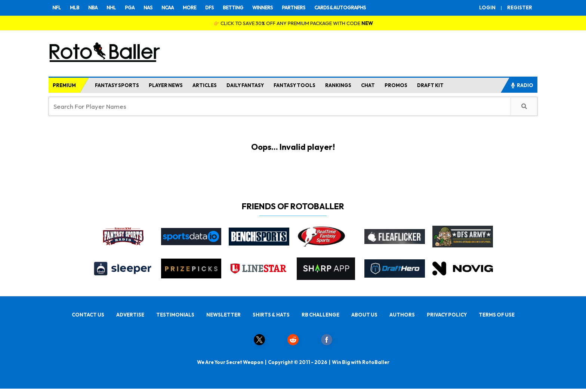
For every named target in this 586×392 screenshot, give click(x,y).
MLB (75, 7)
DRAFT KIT (430, 85)
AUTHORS (402, 315)
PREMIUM (64, 85)
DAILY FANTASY (245, 85)
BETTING (233, 7)
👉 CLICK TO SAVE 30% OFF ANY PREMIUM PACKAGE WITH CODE (293, 23)
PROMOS (396, 85)
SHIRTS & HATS (271, 315)
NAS (148, 7)
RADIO (522, 85)
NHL (111, 7)
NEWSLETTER (223, 315)
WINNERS (263, 7)
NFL (57, 7)
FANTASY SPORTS (117, 85)
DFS (209, 7)
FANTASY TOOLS (294, 85)
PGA (130, 7)
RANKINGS (338, 85)
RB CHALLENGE (320, 315)
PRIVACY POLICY (447, 315)
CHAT (368, 85)
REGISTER (520, 7)
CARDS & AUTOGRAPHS (340, 7)
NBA (93, 7)
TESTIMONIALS (175, 315)
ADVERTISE (130, 315)
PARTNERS (294, 7)
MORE (189, 7)
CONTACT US (88, 315)
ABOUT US (364, 315)
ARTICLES (205, 85)
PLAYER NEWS (166, 85)
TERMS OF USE (497, 315)
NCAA (168, 7)
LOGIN (487, 7)
